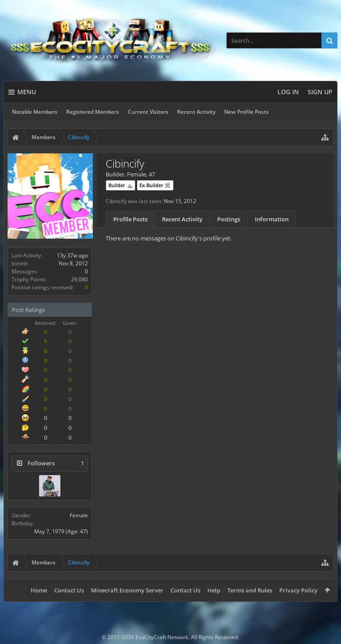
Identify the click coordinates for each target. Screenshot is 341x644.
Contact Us (69, 590)
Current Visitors (148, 112)
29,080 (79, 279)
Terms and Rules (250, 590)
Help (214, 590)
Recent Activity (196, 112)
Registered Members (93, 112)
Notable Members (35, 112)
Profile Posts (130, 219)
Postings (229, 219)
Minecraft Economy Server (127, 590)
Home (39, 590)
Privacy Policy (298, 590)
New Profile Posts (246, 112)
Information (272, 219)
